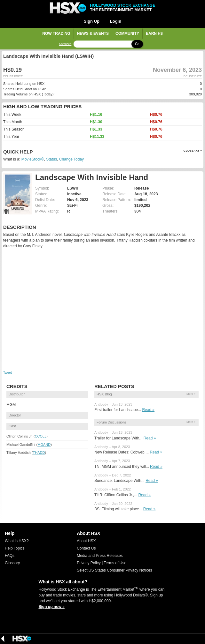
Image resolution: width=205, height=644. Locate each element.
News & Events (93, 34)
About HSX (86, 541)
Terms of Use (115, 563)
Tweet (8, 373)
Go (137, 44)
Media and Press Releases (100, 556)
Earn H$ (154, 34)
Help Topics (15, 548)
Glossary (12, 563)
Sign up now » (52, 607)
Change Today (71, 159)
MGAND (44, 445)
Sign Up (92, 21)
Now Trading (56, 34)
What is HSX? (17, 541)
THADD (39, 453)
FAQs (10, 556)
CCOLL (41, 436)
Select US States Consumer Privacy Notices (114, 570)
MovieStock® (33, 159)
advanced (65, 44)
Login (116, 21)
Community (127, 34)
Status (51, 159)
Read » (148, 410)
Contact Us (86, 548)
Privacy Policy (89, 563)
